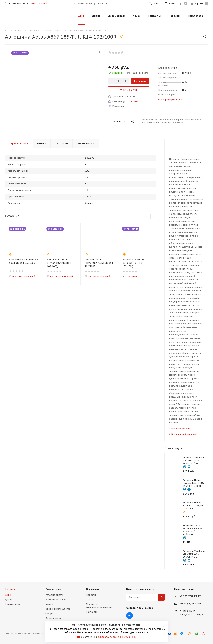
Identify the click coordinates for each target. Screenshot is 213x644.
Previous (148, 217)
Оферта (50, 614)
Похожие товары (181, 429)
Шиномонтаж (13, 604)
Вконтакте (130, 616)
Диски (9, 600)
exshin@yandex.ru (190, 604)
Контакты (91, 612)
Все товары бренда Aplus (185, 434)
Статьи (90, 600)
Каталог (10, 589)
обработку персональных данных (117, 637)
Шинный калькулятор (58, 609)
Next (153, 217)
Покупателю (53, 589)
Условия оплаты (55, 595)
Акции (49, 604)
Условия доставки (56, 600)
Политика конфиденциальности (99, 606)
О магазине (93, 589)
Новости (91, 595)
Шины (9, 595)
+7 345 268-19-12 (190, 596)
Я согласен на (108, 637)
